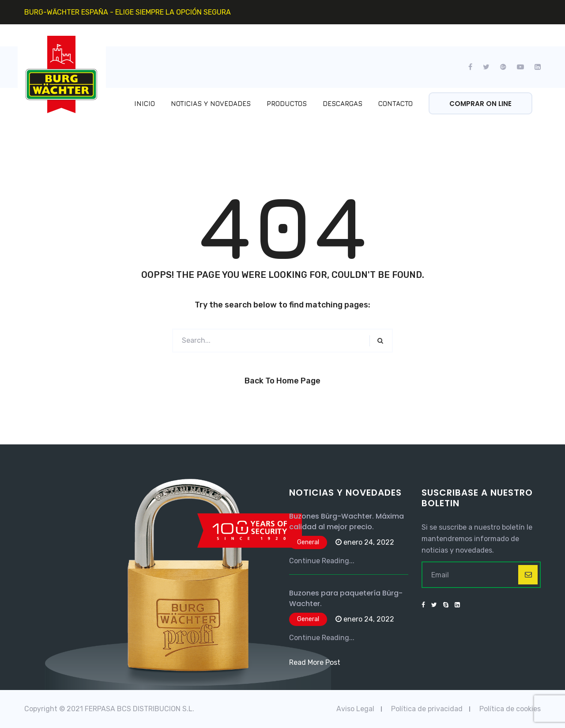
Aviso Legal (355, 709)
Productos (287, 104)
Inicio (145, 104)
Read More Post (315, 662)
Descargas (343, 104)
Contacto (395, 104)
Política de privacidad (427, 709)
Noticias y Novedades (211, 104)
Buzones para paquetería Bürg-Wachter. (346, 598)
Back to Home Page (282, 381)
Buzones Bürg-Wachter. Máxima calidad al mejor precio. (347, 521)
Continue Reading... (322, 561)
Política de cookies (510, 709)
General (308, 542)
